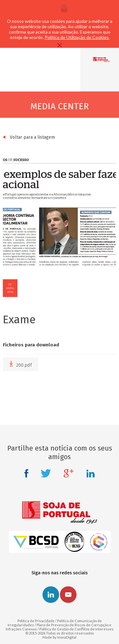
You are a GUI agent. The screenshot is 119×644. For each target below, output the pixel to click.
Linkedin (90, 473)
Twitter (46, 473)
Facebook (26, 473)
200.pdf (20, 364)
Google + (69, 473)
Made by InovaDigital (60, 637)
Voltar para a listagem (29, 137)
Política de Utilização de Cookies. (77, 37)
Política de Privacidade (36, 621)
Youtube (68, 595)
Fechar (60, 45)
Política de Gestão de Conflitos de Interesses (76, 629)
